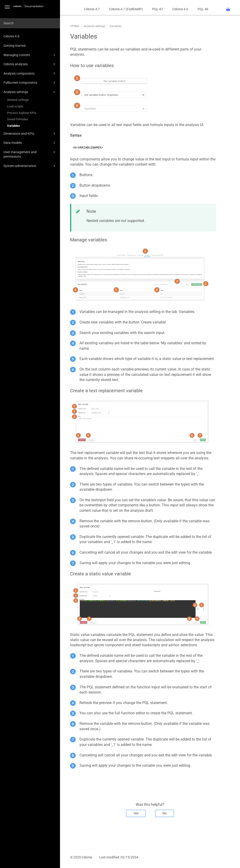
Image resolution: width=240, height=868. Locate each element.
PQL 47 (157, 9)
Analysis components (30, 73)
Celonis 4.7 (92, 9)
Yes (136, 813)
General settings (18, 100)
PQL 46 (203, 9)
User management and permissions (30, 154)
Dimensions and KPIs (30, 134)
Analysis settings (30, 92)
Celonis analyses (30, 64)
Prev (77, 832)
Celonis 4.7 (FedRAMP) (126, 9)
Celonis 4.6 (11, 36)
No (165, 813)
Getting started (15, 46)
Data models (30, 143)
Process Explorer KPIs (22, 113)
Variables (13, 126)
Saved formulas (17, 119)
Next (209, 832)
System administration (30, 166)
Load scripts (15, 106)
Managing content (30, 55)
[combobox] (30, 23)
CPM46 (75, 26)
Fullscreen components (30, 83)
